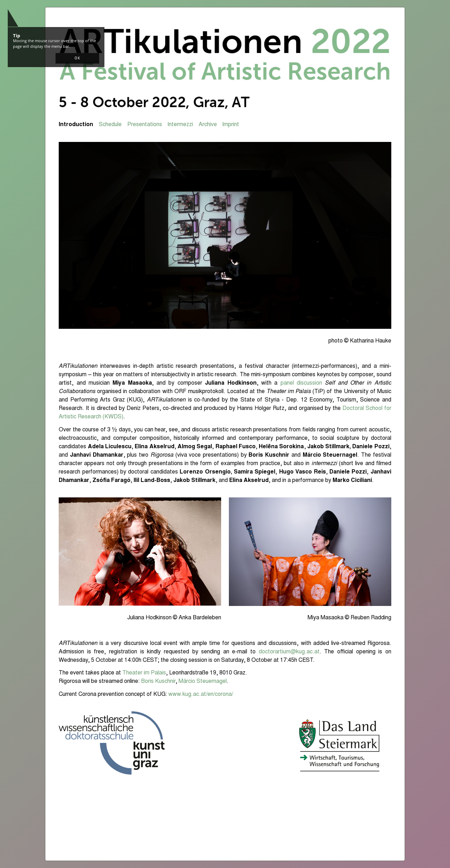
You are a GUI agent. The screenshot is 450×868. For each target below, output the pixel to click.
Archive (208, 125)
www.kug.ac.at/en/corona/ (201, 694)
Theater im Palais (144, 673)
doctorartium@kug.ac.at (289, 652)
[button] (77, 58)
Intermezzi (180, 125)
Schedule (110, 125)
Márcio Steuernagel (203, 681)
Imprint (231, 125)
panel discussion (301, 383)
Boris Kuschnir (158, 681)
